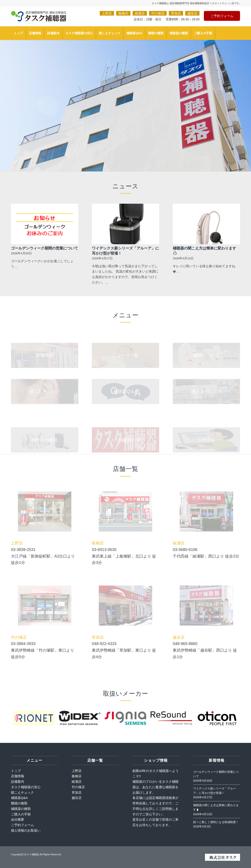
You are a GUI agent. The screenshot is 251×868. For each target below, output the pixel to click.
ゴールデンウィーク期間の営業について (45, 248)
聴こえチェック (22, 792)
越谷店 (192, 13)
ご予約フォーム (222, 16)
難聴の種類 (19, 803)
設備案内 (18, 782)
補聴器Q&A (19, 798)
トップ (16, 771)
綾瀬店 (140, 13)
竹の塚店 (158, 13)
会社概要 (18, 819)
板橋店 (123, 13)
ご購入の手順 (21, 814)
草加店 (176, 13)
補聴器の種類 (21, 809)
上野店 (107, 13)
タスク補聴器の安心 (26, 787)
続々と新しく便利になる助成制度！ (216, 822)
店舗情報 (18, 776)
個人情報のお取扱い (26, 830)
